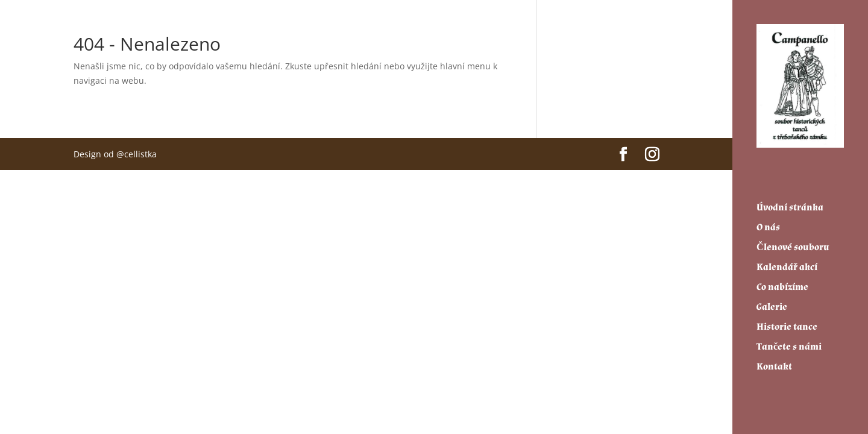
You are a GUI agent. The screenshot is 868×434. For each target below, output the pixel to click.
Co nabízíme (782, 282)
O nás (768, 223)
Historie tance (787, 322)
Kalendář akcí (787, 263)
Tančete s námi (789, 342)
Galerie (772, 302)
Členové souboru (793, 243)
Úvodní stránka (790, 203)
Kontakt (774, 362)
